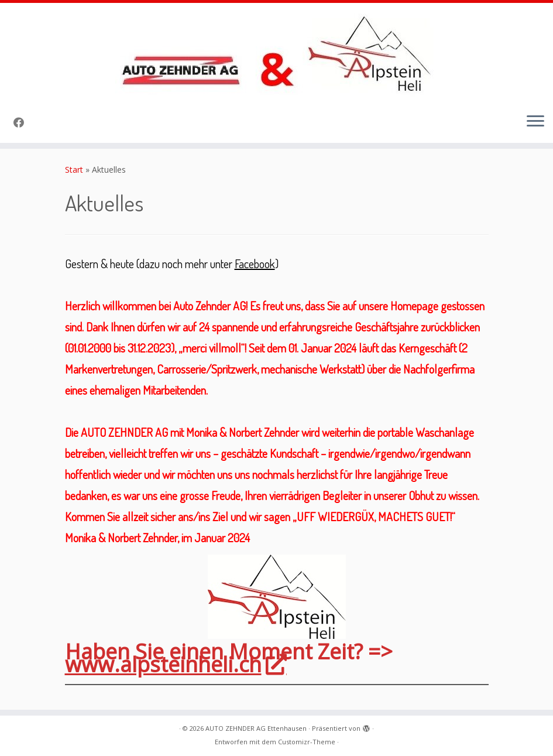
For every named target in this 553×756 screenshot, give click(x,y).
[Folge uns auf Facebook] (23, 122)
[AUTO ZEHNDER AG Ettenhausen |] (276, 53)
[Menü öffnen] (535, 122)
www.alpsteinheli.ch (175, 664)
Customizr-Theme (307, 742)
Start (74, 170)
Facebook (255, 264)
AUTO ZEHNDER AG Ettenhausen (256, 728)
